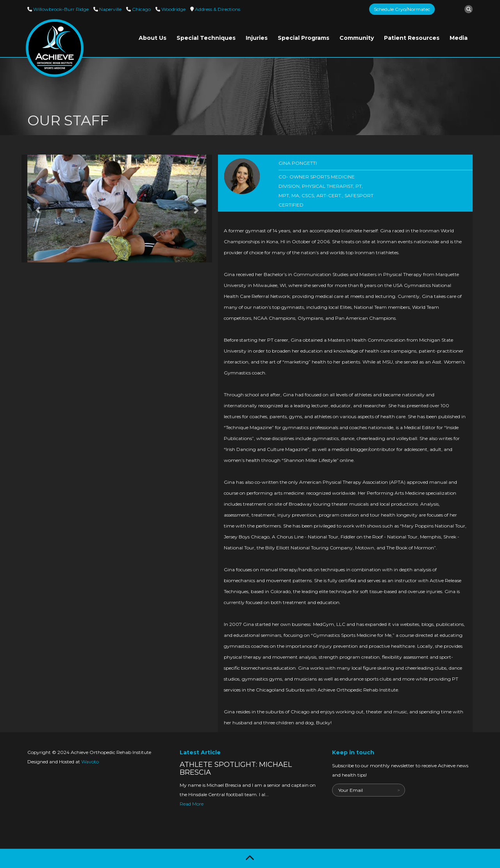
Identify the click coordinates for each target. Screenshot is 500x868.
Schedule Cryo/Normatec (402, 9)
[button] (36, 209)
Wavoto (90, 762)
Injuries (257, 38)
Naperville (110, 9)
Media (459, 38)
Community (357, 38)
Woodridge (173, 9)
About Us (153, 38)
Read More (192, 804)
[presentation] (391, 812)
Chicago (141, 9)
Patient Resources (412, 38)
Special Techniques (206, 38)
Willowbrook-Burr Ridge (60, 9)
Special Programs (304, 38)
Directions (217, 9)
